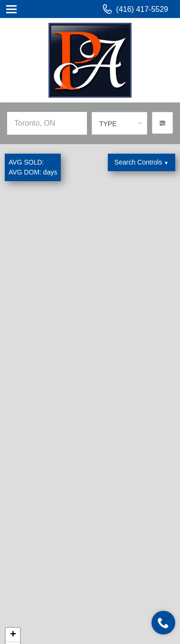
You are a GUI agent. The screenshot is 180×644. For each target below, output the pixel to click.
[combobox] (119, 123)
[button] (162, 123)
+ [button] (13, 635)
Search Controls (142, 162)
